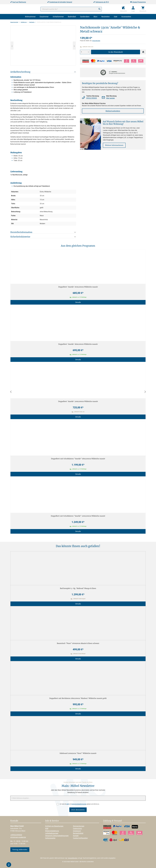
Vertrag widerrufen (20, 850)
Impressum (77, 831)
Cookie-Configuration (80, 838)
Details (78, 302)
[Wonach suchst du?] (71, 9)
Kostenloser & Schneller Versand (61, 2)
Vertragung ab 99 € (102, 2)
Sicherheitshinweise (20, 237)
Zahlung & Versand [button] (112, 821)
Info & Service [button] (52, 821)
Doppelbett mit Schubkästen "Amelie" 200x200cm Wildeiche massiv (78, 516)
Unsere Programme (139, 2)
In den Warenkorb (116, 52)
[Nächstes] (74, 46)
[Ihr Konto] (133, 9)
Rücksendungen (79, 826)
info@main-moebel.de (18, 837)
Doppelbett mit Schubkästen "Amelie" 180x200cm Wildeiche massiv (78, 459)
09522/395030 (92, 98)
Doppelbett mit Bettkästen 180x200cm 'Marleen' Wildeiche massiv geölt (78, 698)
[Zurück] (11, 392)
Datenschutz (77, 829)
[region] (43, 46)
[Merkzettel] (123, 9)
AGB (68, 804)
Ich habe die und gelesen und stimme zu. (80, 804)
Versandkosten (96, 41)
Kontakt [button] (14, 821)
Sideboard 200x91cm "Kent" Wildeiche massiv (78, 753)
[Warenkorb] (143, 9)
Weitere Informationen (114, 145)
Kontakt (76, 836)
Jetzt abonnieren (78, 810)
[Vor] (145, 392)
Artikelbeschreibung (20, 72)
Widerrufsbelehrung (52, 831)
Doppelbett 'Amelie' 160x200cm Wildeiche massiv (78, 287)
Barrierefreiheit (78, 833)
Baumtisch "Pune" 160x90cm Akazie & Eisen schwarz (78, 643)
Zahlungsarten (50, 838)
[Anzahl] (85, 52)
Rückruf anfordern (113, 111)
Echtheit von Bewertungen (54, 826)
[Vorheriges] (12, 46)
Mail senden (111, 98)
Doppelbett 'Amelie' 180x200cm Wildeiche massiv (78, 344)
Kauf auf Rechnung (19, 2)
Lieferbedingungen (52, 833)
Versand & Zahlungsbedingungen (57, 836)
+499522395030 (16, 835)
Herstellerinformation (21, 232)
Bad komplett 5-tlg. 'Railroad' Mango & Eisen (78, 588)
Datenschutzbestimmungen (79, 804)
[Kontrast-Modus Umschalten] (9, 865)
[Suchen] (99, 9)
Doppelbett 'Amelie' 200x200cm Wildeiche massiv (78, 401)
